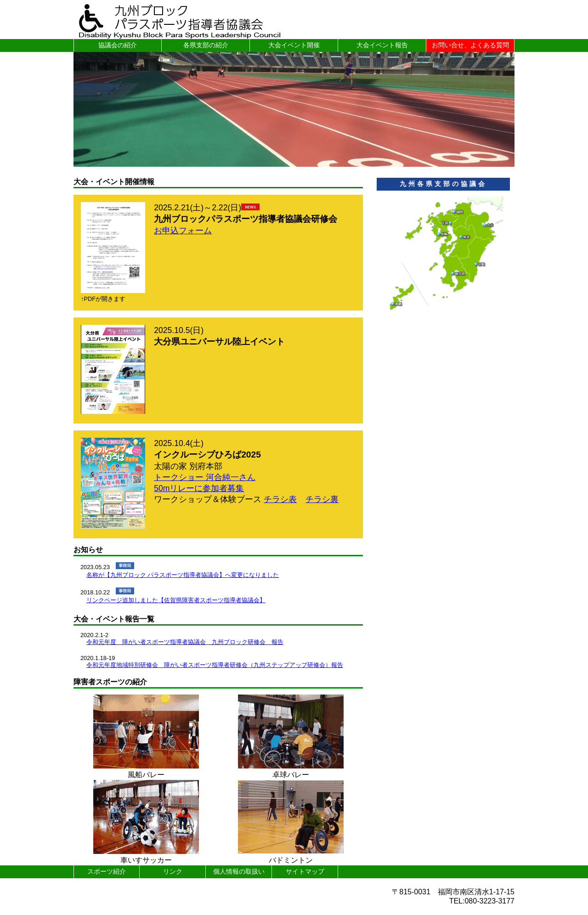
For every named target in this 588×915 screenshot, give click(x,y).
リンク (173, 871)
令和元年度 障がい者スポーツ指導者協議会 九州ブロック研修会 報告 (185, 642)
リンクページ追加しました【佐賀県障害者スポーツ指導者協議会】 (176, 600)
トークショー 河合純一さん (205, 477)
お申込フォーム (183, 231)
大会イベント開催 (294, 45)
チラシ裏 (322, 499)
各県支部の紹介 (206, 45)
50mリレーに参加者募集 (199, 488)
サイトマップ (305, 871)
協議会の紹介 (118, 45)
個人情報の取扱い (239, 871)
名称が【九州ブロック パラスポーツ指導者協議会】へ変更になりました (183, 575)
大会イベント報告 (382, 45)
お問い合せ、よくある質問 (470, 45)
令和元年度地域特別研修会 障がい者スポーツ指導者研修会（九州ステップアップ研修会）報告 (215, 665)
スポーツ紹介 (107, 871)
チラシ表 (280, 499)
